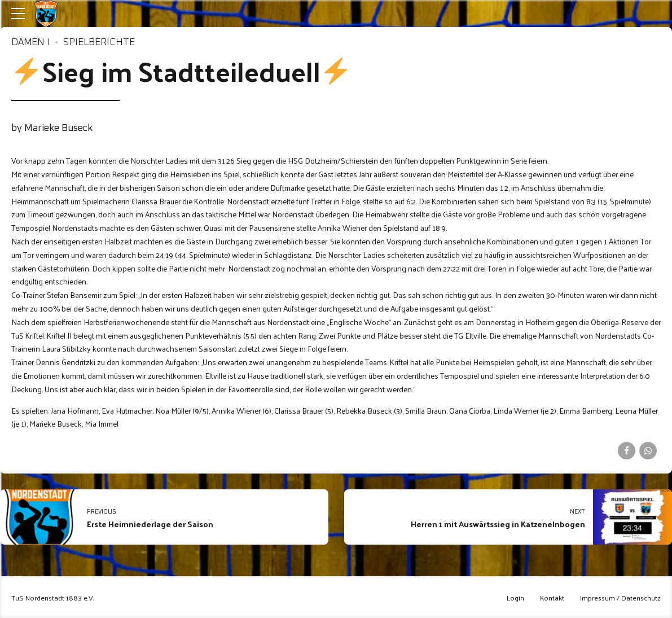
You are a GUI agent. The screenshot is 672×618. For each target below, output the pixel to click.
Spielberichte (99, 43)
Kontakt (552, 597)
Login (515, 597)
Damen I (30, 43)
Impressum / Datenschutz (620, 597)
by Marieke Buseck (52, 128)
